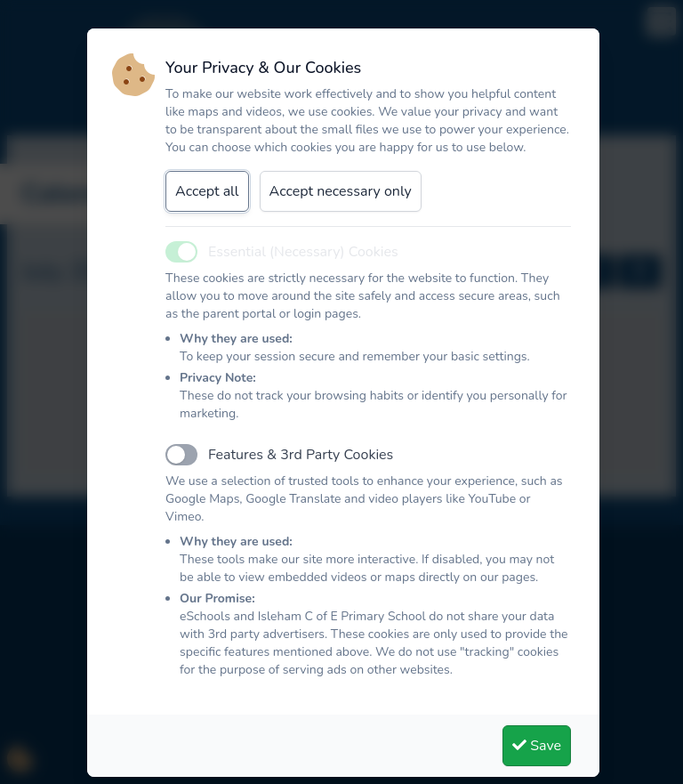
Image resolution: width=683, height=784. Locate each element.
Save (537, 746)
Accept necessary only (341, 191)
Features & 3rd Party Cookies (301, 455)
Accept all (207, 191)
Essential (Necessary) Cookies (303, 252)
